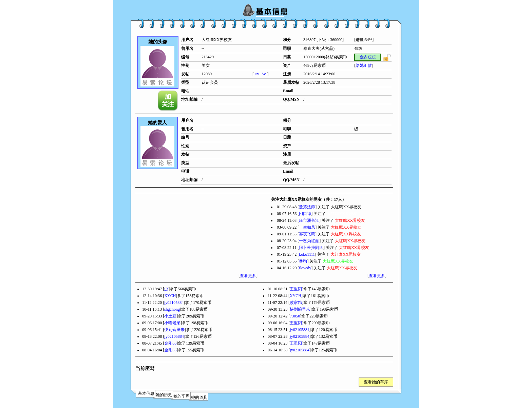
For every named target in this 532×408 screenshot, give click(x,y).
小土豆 (170, 316)
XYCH (170, 296)
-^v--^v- (260, 74)
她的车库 (182, 396)
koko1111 (307, 254)
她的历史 (164, 395)
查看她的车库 (376, 382)
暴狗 (303, 261)
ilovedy (305, 268)
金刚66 (170, 343)
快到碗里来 (300, 309)
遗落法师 (307, 207)
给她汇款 (364, 65)
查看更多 (248, 276)
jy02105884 (174, 303)
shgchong (172, 309)
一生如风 (307, 227)
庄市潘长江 (309, 220)
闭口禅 (305, 214)
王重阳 (296, 289)
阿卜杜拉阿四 (311, 248)
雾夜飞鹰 (307, 234)
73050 (295, 316)
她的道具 (199, 397)
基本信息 (146, 393)
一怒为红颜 (309, 241)
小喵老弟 (172, 323)
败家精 (296, 303)
